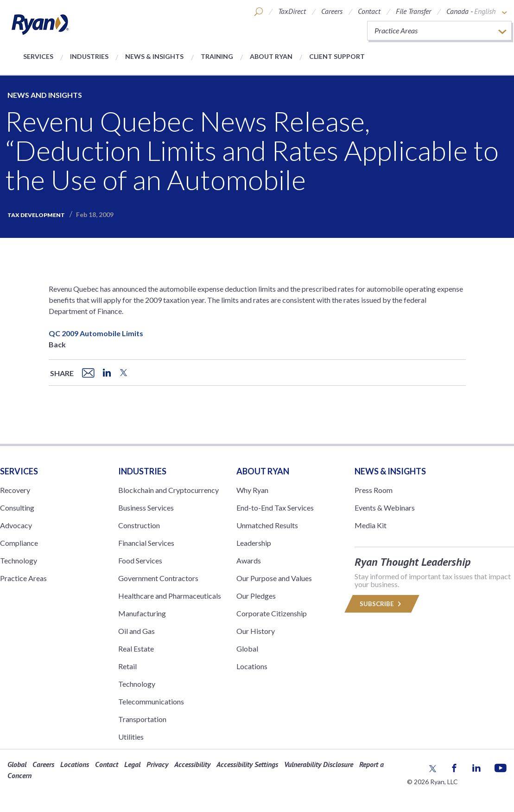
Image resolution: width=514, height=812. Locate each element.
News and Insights (45, 95)
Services (38, 56)
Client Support (337, 56)
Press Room (374, 490)
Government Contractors (158, 578)
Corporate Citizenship (272, 613)
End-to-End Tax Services (275, 508)
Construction (139, 525)
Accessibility (192, 764)
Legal (132, 764)
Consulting (17, 508)
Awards (249, 560)
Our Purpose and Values (274, 578)
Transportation (142, 719)
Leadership (254, 543)
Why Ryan (252, 490)
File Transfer (413, 11)
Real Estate (136, 649)
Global (247, 649)
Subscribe (382, 604)
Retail (127, 666)
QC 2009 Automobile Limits (96, 333)
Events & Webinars (385, 508)
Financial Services (146, 543)
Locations (252, 666)
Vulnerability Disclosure (319, 764)
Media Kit (371, 525)
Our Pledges (256, 596)
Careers (332, 11)
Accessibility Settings (247, 764)
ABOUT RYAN (263, 471)
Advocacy (16, 525)
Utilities (131, 737)
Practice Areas (23, 578)
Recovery (15, 490)
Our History (256, 631)
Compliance (19, 543)
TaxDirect (292, 11)
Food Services (140, 560)
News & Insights (154, 56)
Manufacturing (142, 613)
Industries (89, 56)
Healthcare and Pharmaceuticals (170, 596)
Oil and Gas (136, 631)
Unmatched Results (267, 525)
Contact (369, 11)
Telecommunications (151, 701)
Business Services (146, 508)
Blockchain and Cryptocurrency (168, 490)
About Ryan (271, 56)
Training (217, 56)
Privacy (157, 764)
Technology (19, 560)
